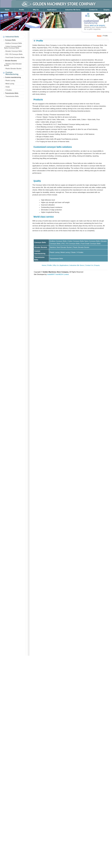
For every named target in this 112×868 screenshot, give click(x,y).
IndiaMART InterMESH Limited (58, 274)
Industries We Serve (73, 10)
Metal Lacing (10, 84)
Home (7, 10)
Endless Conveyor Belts (14, 43)
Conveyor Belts (10, 40)
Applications (52, 10)
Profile (21, 10)
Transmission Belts (12, 93)
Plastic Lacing (10, 81)
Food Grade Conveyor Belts (15, 58)
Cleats (8, 87)
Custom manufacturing (13, 77)
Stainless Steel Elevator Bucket (61, 247)
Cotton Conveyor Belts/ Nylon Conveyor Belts (13, 47)
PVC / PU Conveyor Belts (14, 54)
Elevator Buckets (11, 61)
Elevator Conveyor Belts (14, 51)
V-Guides (9, 90)
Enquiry (107, 10)
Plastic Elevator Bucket (13, 69)
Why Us (36, 10)
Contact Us (93, 10)
